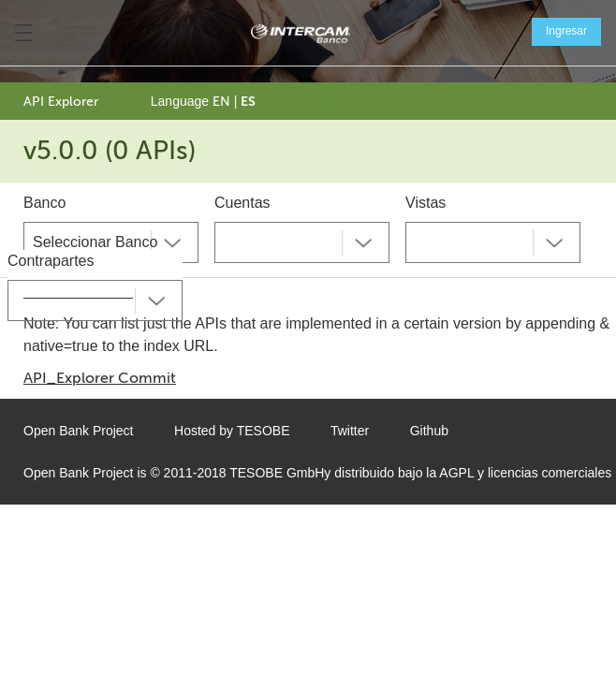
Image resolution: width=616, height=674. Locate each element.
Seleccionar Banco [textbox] (95, 242)
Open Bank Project (79, 431)
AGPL (456, 473)
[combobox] (111, 242)
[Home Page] (300, 33)
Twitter (350, 431)
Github (429, 431)
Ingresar (566, 31)
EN (221, 102)
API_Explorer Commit (100, 378)
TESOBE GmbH (277, 473)
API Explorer (61, 102)
